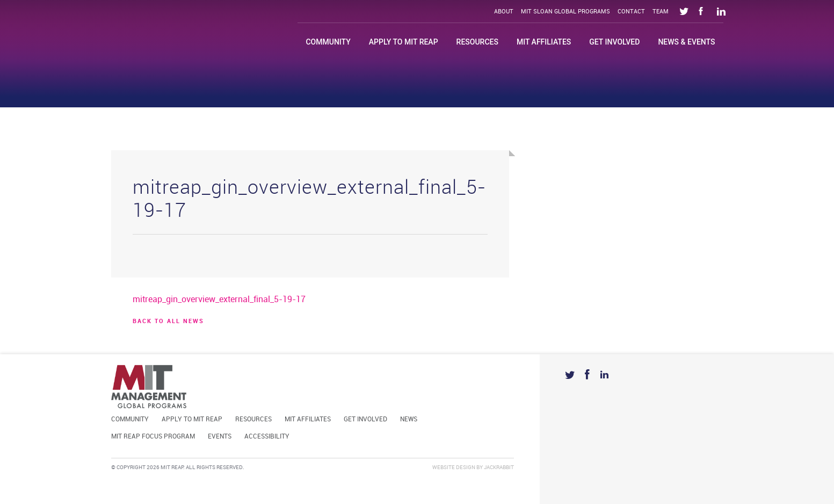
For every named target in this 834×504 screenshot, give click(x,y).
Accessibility (267, 437)
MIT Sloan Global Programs (565, 12)
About (504, 12)
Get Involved (614, 42)
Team (661, 12)
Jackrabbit (499, 468)
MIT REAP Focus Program (153, 437)
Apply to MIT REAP (404, 42)
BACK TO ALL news (168, 322)
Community (328, 42)
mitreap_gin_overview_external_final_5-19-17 (219, 300)
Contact (631, 12)
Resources (477, 42)
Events (220, 437)
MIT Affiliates (544, 42)
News (409, 419)
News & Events (686, 42)
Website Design (454, 468)
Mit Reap (187, 36)
